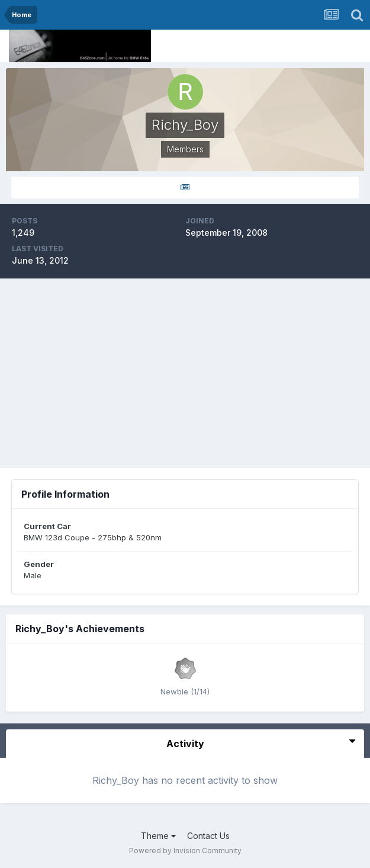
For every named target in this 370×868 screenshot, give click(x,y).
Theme (158, 836)
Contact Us (208, 836)
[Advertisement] (185, 373)
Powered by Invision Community (185, 851)
